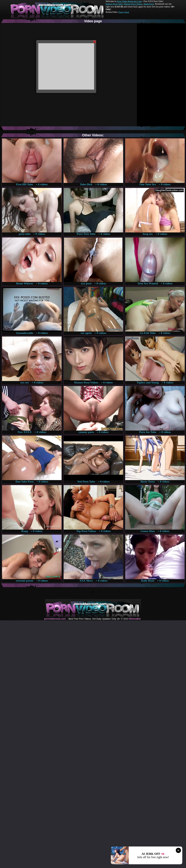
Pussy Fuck (124, 12)
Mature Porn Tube (114, 4)
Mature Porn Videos (133, 4)
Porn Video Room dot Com (129, 1)
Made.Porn (149, 4)
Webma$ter (135, 619)
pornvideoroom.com (55, 619)
